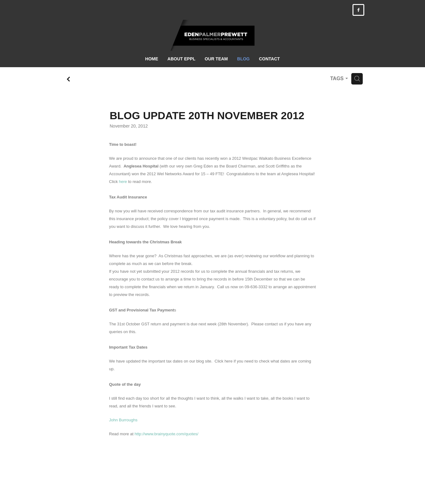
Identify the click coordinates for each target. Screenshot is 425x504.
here (123, 182)
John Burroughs (123, 420)
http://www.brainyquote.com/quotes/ (166, 434)
